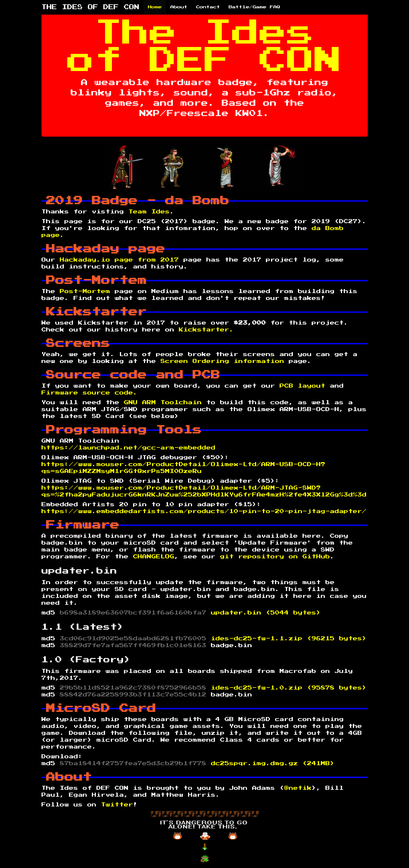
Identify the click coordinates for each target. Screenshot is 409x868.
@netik (298, 788)
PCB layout (305, 386)
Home (155, 7)
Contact (208, 7)
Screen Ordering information (222, 361)
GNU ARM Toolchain (163, 402)
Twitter (117, 805)
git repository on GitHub (275, 557)
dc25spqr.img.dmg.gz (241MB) (273, 763)
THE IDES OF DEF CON (90, 7)
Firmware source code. (90, 393)
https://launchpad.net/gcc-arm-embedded (129, 448)
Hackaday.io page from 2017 (122, 260)
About (179, 7)
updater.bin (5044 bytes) (266, 613)
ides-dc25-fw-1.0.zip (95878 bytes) (289, 688)
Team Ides (149, 212)
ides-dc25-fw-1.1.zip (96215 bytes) (289, 639)
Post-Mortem (85, 291)
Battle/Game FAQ (254, 7)
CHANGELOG (154, 557)
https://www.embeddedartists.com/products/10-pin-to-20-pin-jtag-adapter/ (204, 511)
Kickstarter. (206, 330)
